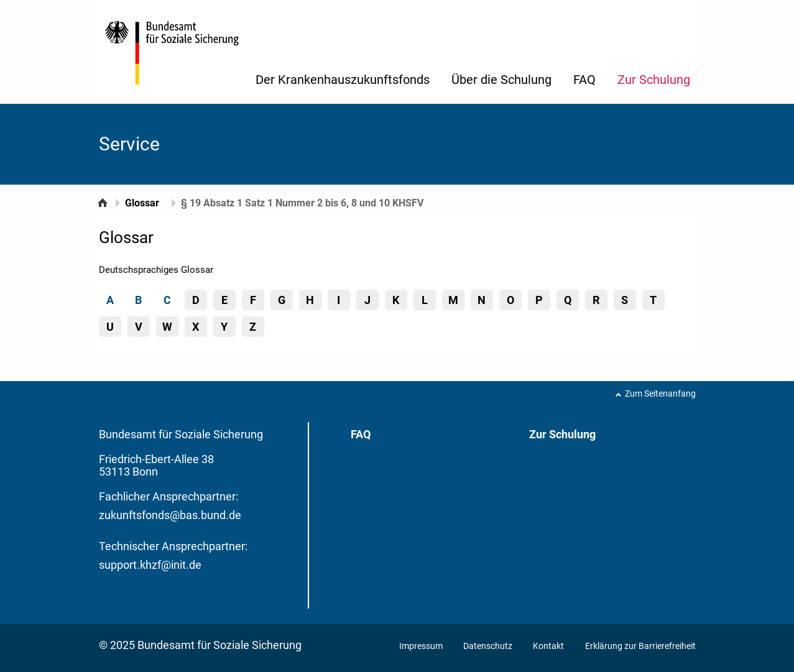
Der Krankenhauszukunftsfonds (343, 80)
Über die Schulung (501, 80)
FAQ (584, 80)
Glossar (142, 203)
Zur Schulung (654, 80)
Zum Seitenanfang (660, 394)
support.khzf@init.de (150, 565)
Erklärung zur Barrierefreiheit (640, 646)
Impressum (422, 646)
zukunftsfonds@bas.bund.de (170, 515)
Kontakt (548, 646)
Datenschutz (489, 646)
